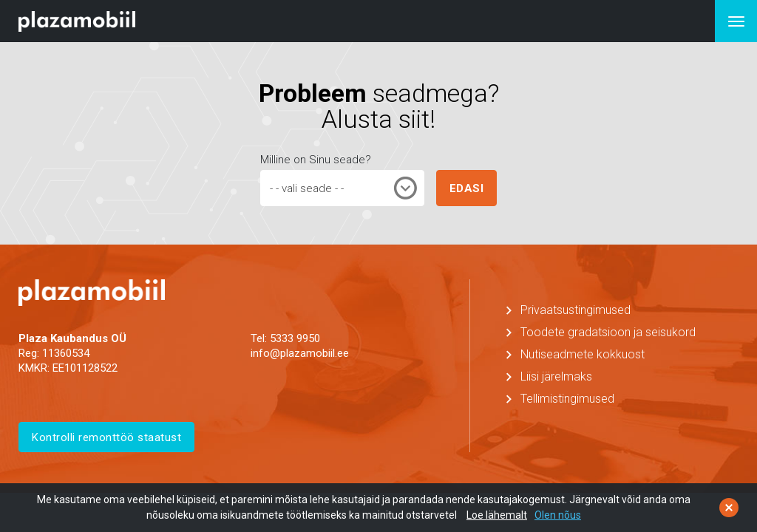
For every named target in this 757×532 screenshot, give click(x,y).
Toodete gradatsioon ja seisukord (608, 332)
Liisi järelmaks (556, 376)
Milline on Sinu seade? (316, 160)
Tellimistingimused (567, 399)
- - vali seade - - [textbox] (307, 188)
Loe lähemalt (497, 515)
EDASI (467, 188)
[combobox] (342, 188)
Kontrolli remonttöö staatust (106, 437)
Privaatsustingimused (576, 310)
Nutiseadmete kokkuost (583, 354)
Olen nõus (558, 515)
